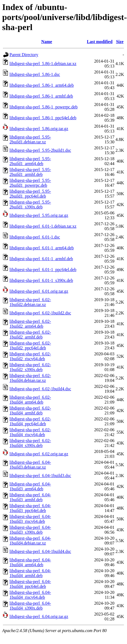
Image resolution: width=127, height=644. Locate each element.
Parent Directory (24, 55)
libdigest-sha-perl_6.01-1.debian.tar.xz (43, 226)
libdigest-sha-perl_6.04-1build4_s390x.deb (30, 606)
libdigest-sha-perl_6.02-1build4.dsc (40, 389)
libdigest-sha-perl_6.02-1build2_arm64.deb (30, 324)
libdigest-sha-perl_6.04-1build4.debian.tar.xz (30, 541)
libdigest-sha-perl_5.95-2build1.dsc (40, 150)
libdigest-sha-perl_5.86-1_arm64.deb (42, 85)
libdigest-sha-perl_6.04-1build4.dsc (40, 551)
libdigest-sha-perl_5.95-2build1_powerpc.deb (30, 183)
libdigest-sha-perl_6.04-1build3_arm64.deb (30, 486)
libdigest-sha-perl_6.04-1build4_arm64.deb (30, 562)
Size (120, 42)
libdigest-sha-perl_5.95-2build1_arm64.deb (30, 161)
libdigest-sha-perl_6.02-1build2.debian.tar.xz (30, 302)
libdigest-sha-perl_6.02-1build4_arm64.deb (30, 400)
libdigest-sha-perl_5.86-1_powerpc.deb (43, 107)
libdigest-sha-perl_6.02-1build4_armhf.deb (30, 410)
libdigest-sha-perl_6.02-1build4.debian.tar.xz (30, 378)
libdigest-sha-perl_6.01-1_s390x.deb (41, 280)
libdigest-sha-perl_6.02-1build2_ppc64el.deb (30, 345)
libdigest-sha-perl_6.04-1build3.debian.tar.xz (30, 465)
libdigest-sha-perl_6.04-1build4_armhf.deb (30, 573)
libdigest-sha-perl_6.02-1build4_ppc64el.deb (30, 421)
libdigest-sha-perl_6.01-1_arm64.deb (42, 248)
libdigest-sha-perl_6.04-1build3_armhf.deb (30, 497)
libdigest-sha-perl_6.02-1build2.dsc (40, 313)
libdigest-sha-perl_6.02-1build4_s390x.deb (30, 443)
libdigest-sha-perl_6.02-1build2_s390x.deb (30, 367)
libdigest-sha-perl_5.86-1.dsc (35, 74)
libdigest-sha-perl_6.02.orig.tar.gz (39, 454)
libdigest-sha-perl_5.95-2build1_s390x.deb (30, 205)
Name (47, 42)
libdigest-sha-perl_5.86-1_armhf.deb (41, 96)
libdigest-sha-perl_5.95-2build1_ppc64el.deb (30, 194)
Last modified (100, 42)
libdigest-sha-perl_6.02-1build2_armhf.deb (30, 335)
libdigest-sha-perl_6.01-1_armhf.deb (41, 259)
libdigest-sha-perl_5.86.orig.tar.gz (39, 129)
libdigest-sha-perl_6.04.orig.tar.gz (39, 616)
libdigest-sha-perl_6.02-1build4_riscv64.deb (30, 432)
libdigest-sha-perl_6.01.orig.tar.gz (39, 291)
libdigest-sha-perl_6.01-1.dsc (35, 237)
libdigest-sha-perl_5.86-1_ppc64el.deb (43, 118)
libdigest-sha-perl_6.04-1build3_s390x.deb (30, 530)
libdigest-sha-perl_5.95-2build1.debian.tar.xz (30, 139)
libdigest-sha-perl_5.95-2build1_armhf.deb (30, 172)
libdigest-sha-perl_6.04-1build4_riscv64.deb (30, 595)
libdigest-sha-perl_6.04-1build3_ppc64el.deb (30, 508)
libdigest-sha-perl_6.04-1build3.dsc (40, 476)
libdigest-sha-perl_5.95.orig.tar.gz (39, 215)
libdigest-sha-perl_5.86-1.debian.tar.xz (43, 64)
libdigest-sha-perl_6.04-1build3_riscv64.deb (30, 519)
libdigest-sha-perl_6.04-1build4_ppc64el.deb (30, 584)
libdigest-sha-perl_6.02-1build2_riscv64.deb (30, 356)
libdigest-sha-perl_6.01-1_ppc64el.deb (43, 270)
